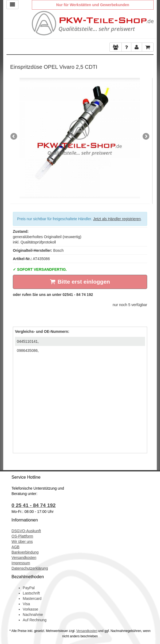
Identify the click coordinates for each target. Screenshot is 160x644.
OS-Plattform (22, 536)
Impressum (21, 563)
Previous (14, 137)
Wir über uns (22, 542)
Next (146, 137)
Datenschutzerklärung (30, 568)
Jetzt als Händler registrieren (117, 219)
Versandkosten (24, 558)
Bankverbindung (25, 552)
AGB (16, 547)
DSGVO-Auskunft (26, 531)
